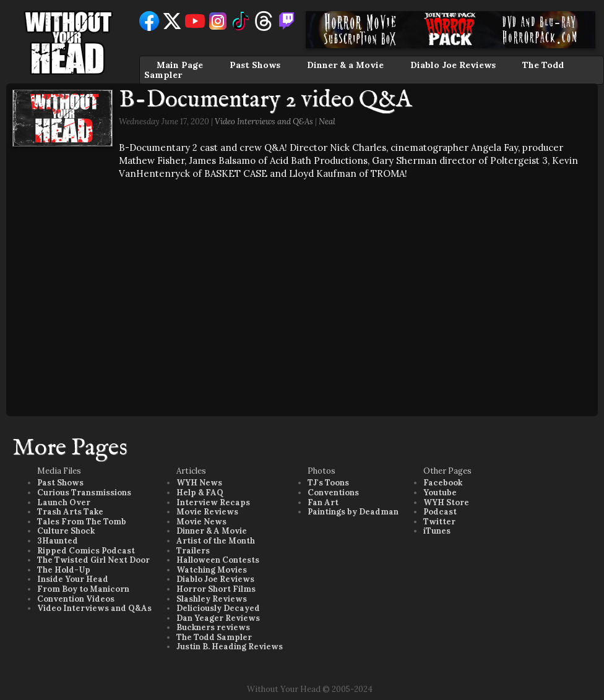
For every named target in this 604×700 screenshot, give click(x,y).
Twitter (439, 522)
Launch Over (64, 502)
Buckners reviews (213, 627)
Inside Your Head (73, 579)
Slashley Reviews (212, 599)
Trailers (193, 551)
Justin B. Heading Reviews (230, 647)
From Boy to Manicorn (83, 589)
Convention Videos (76, 599)
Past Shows (255, 65)
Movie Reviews (207, 512)
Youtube (440, 493)
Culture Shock (66, 531)
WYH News (199, 483)
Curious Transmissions (84, 493)
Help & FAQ (200, 493)
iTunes (437, 531)
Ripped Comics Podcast (86, 551)
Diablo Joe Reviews (453, 65)
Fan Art (323, 502)
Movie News (201, 522)
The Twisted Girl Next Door (93, 560)
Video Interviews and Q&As (264, 122)
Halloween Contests (218, 560)
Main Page (180, 65)
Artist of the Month (216, 541)
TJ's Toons (328, 483)
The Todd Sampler (214, 637)
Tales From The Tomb (82, 522)
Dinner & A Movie (212, 531)
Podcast (440, 512)
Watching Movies (212, 570)
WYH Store (446, 502)
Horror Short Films (216, 589)
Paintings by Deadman (353, 512)
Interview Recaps (213, 502)
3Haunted (58, 541)
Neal (327, 122)
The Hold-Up (64, 570)
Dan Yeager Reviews (218, 618)
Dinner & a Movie (345, 65)
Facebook (443, 483)
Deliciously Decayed (218, 608)
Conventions (333, 493)
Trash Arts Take (70, 512)
